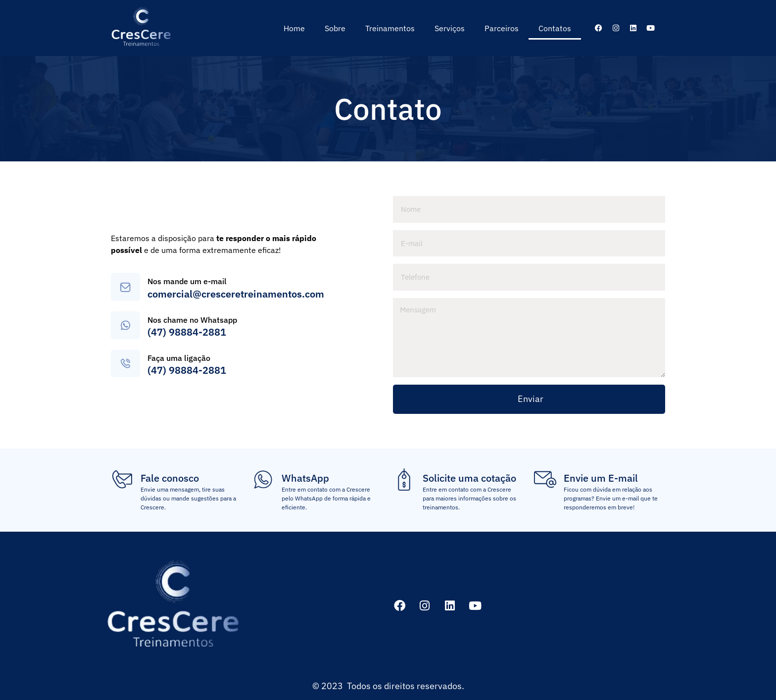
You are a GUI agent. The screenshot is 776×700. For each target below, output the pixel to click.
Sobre (335, 28)
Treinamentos (390, 28)
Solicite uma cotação (469, 478)
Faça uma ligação (179, 358)
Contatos (555, 28)
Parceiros (502, 28)
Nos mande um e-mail (187, 281)
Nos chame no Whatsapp (192, 320)
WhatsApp (305, 478)
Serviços (450, 28)
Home (294, 28)
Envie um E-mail (601, 478)
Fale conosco (170, 478)
